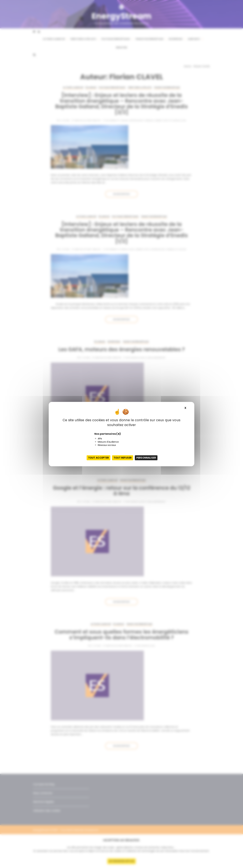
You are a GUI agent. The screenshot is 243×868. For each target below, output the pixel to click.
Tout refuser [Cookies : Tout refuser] (123, 458)
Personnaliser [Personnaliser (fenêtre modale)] (146, 458)
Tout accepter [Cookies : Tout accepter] (98, 458)
